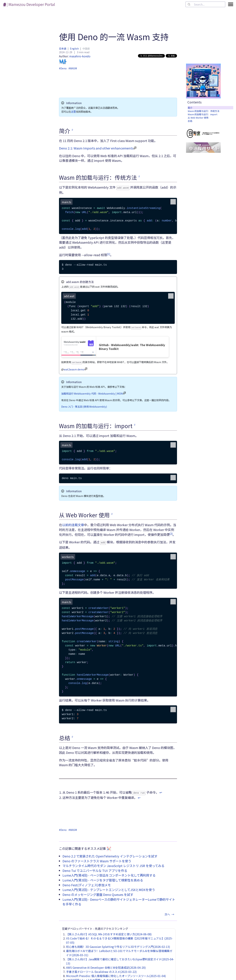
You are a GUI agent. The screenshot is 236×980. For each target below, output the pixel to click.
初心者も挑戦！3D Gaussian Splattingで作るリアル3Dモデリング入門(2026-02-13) (118, 945)
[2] (171, 532)
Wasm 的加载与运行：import (203, 114)
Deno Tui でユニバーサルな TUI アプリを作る (95, 868)
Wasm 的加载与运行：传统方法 (204, 111)
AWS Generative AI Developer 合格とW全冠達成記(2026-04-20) (106, 965)
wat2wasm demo (74, 368)
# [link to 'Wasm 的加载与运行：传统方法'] (139, 176)
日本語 (63, 48)
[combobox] (205, 4)
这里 (73, 112)
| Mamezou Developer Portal (29, 4)
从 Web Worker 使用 (198, 118)
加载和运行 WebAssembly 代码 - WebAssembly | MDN (92, 392)
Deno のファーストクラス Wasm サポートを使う (97, 859)
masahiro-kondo (75, 60)
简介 (190, 108)
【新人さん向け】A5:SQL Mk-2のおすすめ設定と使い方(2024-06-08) (109, 932)
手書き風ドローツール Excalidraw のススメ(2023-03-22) (101, 970)
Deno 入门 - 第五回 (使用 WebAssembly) (84, 405)
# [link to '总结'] (72, 735)
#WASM (73, 68)
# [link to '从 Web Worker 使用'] (112, 512)
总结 (190, 121)
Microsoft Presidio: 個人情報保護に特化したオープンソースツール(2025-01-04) (116, 974)
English (74, 48)
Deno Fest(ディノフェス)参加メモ (87, 883)
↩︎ (161, 791)
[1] (109, 254)
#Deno (63, 68)
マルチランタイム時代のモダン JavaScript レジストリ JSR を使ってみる (113, 864)
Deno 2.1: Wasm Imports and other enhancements (96, 148)
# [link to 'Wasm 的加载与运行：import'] (135, 423)
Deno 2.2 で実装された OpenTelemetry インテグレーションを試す (110, 854)
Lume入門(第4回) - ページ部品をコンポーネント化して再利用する (109, 873)
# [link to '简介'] (72, 130)
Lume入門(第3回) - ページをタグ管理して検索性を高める (103, 878)
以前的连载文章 (73, 523)
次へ (170, 912)
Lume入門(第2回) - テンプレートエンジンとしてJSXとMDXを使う (109, 888)
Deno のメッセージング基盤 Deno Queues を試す (98, 892)
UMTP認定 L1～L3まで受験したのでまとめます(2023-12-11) (104, 978)
